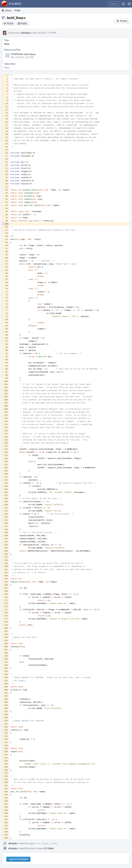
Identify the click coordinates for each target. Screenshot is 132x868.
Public (24, 23)
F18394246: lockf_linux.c (23, 54)
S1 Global (49, 848)
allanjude (25, 33)
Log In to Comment (18, 859)
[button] (129, 4)
